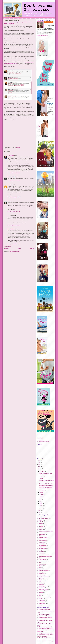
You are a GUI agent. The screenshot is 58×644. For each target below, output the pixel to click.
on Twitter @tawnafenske (44, 442)
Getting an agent (42, 545)
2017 (39, 461)
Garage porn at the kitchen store (46, 484)
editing (40, 536)
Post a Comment (8, 246)
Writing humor (42, 602)
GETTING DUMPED (43, 547)
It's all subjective (42, 559)
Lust (40, 563)
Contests (41, 530)
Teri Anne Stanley (13, 177)
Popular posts (42, 574)
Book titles (41, 523)
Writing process (42, 603)
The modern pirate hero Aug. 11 (45, 627)
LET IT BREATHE (43, 561)
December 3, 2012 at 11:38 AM (14, 212)
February (42, 507)
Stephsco (11, 201)
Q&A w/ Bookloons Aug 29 (44, 610)
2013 (39, 468)
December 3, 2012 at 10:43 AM (14, 197)
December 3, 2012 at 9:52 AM (14, 181)
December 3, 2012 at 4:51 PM (14, 225)
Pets (40, 572)
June (41, 500)
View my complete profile (42, 35)
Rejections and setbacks (44, 577)
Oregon (40, 569)
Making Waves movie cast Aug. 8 (46, 633)
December (42, 472)
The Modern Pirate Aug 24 (44, 614)
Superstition (41, 588)
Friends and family (43, 541)
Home (19, 248)
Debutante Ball (42, 534)
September (42, 494)
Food (40, 539)
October (41, 492)
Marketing (41, 566)
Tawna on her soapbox (44, 589)
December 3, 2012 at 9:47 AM (14, 173)
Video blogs (41, 599)
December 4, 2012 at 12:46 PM (14, 244)
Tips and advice (42, 594)
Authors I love (42, 517)
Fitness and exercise (43, 537)
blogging (41, 520)
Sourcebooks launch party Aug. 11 (46, 628)
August (41, 496)
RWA (40, 581)
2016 (39, 463)
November (42, 491)
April (41, 503)
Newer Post (7, 248)
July (41, 498)
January (41, 509)
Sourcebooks (41, 585)
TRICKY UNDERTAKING (45, 597)
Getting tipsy (42, 552)
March (41, 505)
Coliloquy (41, 526)
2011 (39, 511)
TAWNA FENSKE (50, 22)
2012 (39, 470)
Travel (40, 596)
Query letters (42, 575)
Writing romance (42, 605)
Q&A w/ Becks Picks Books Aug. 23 (46, 616)
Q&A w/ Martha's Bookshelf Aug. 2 (46, 641)
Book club (41, 522)
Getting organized (43, 548)
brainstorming (42, 525)
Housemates (41, 553)
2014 (39, 466)
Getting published (43, 550)
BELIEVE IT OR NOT (44, 519)
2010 (39, 512)
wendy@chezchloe (13, 229)
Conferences (41, 528)
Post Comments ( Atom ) (15, 251)
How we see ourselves (43, 555)
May (41, 502)
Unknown (11, 185)
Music (40, 567)
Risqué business (42, 580)
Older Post (32, 248)
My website (41, 440)
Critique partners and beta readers (46, 531)
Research (41, 578)
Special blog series (43, 586)
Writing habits (42, 600)
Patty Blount (12, 155)
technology (41, 592)
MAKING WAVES (43, 564)
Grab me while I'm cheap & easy (46, 485)
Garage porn (41, 542)
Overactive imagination (44, 570)
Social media (41, 583)
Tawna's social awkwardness (45, 591)
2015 (39, 464)
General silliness (42, 544)
